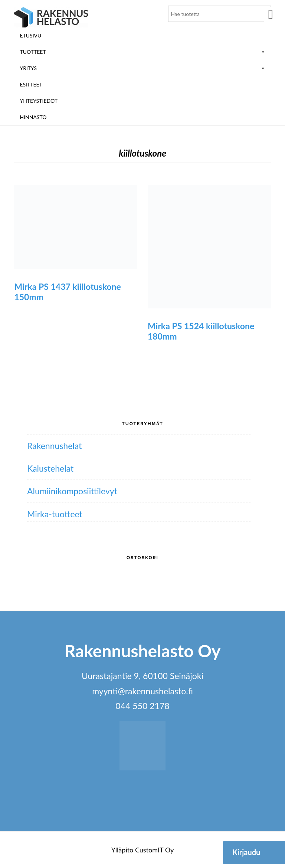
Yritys (142, 68)
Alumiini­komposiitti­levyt (72, 491)
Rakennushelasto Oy (51, 18)
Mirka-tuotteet (55, 514)
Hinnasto (33, 117)
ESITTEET (31, 84)
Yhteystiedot (39, 101)
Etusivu (30, 35)
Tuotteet (142, 52)
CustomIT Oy (154, 850)
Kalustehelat (50, 468)
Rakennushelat (54, 446)
